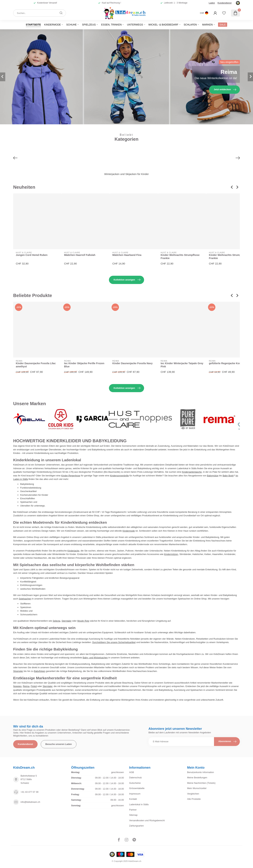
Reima (26, 686)
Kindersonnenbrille (119, 476)
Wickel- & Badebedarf (163, 25)
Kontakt (133, 799)
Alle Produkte (194, 799)
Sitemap (133, 815)
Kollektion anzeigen (127, 280)
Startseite (33, 25)
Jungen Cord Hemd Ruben (32, 255)
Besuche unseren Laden (59, 744)
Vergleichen (193, 794)
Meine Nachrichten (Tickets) (201, 783)
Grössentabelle (137, 788)
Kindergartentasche (192, 472)
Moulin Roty (83, 621)
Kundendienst (225, 3)
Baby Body (228, 476)
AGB (132, 772)
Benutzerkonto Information (200, 772)
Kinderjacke (73, 551)
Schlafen (190, 25)
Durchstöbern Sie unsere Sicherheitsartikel (114, 642)
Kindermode (53, 25)
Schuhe (71, 25)
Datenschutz (135, 778)
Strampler (18, 671)
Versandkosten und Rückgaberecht (147, 820)
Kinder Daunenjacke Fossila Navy (133, 363)
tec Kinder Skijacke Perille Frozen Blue (84, 365)
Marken (207, 25)
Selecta (56, 621)
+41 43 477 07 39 (30, 792)
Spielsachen (25, 599)
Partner (133, 810)
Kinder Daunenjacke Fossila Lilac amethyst (36, 365)
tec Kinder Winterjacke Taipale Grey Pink (182, 365)
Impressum (135, 794)
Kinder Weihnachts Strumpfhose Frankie (180, 257)
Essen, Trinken (111, 25)
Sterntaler (66, 621)
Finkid (34, 686)
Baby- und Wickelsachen (95, 658)
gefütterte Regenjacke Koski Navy (229, 363)
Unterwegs (135, 25)
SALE (223, 25)
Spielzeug (89, 25)
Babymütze (213, 476)
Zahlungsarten (136, 826)
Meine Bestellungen (197, 778)
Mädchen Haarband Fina (127, 255)
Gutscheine (135, 783)
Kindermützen (171, 554)
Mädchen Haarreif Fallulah (80, 255)
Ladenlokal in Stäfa (139, 804)
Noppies (17, 686)
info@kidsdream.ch (30, 802)
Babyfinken (40, 671)
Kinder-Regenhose (71, 476)
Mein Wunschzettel (197, 788)
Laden (212, 3)
